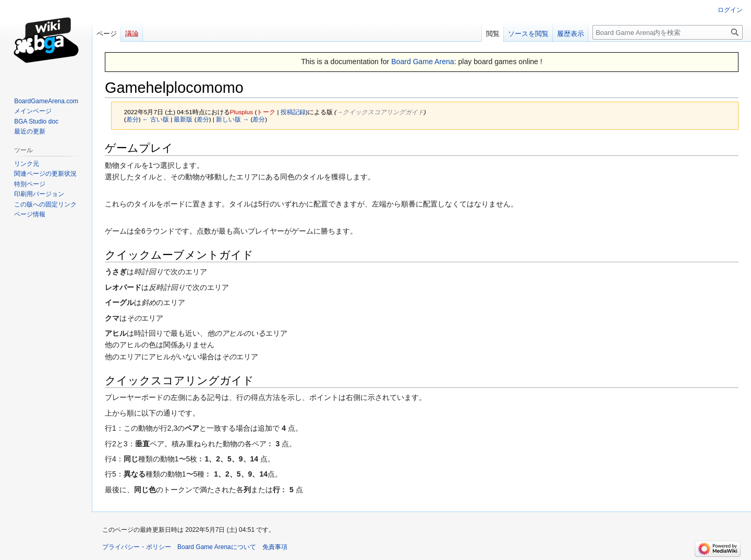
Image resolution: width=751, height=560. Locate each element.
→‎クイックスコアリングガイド (380, 112)
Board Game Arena (423, 62)
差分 (132, 119)
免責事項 (275, 547)
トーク (266, 112)
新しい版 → (232, 119)
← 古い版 (156, 119)
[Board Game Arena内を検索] (668, 32)
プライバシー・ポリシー (137, 547)
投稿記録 (293, 112)
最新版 (183, 119)
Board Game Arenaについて (217, 547)
